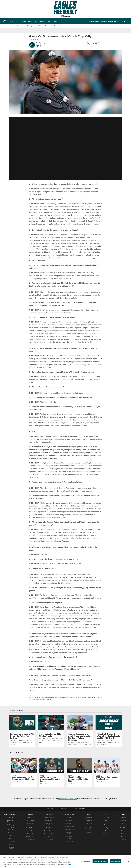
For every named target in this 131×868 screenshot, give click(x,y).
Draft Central (89, 817)
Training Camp (89, 832)
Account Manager (49, 817)
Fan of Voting (11, 832)
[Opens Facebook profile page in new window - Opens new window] (37, 45)
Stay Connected (69, 823)
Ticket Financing (49, 840)
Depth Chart (123, 820)
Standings (123, 837)
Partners (123, 831)
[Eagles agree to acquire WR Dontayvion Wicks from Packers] (22, 731)
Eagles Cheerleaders (69, 829)
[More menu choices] (62, 21)
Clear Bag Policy (30, 828)
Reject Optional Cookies (100, 861)
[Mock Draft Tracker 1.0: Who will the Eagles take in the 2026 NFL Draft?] (109, 731)
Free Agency (89, 820)
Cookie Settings (85, 861)
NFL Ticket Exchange (49, 834)
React (107, 831)
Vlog (107, 828)
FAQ (10, 835)
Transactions (123, 840)
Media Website (69, 841)
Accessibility (11, 817)
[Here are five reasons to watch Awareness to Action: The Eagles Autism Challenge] (80, 731)
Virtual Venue (30, 820)
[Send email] (96, 44)
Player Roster (123, 817)
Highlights (107, 817)
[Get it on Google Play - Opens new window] (71, 848)
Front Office (123, 828)
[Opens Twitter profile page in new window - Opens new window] (40, 45)
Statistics (123, 834)
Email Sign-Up (10, 825)
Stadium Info (30, 817)
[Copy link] (99, 44)
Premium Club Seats (49, 831)
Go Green (11, 838)
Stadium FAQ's (30, 834)
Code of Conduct (30, 840)
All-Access (107, 825)
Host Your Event (30, 837)
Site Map (69, 817)
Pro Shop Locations (69, 826)
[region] (65, 861)
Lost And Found (30, 831)
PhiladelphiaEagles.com (67, 799)
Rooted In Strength (10, 841)
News (89, 814)
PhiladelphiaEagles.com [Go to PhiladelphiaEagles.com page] (43, 43)
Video (107, 814)
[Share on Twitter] (92, 44)
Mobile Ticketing (49, 820)
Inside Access (107, 834)
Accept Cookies (115, 861)
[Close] (128, 861)
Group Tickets (49, 828)
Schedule (49, 837)
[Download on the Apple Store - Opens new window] (59, 847)
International (69, 820)
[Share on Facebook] (88, 44)
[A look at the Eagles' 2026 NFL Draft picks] (51, 730)
